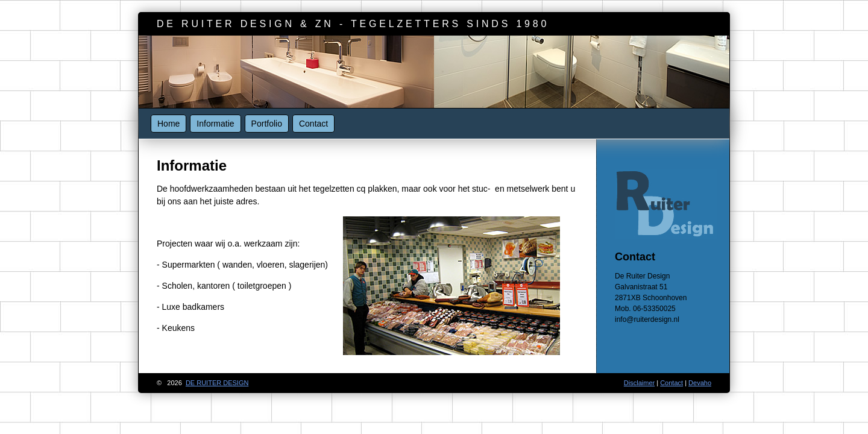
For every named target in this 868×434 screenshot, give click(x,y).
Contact (313, 124)
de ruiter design (217, 383)
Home (168, 124)
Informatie (215, 124)
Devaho (700, 383)
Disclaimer (639, 383)
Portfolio (267, 124)
